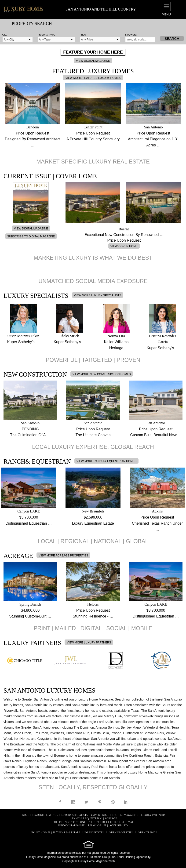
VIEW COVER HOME (124, 246)
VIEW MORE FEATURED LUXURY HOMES (93, 78)
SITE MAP (128, 822)
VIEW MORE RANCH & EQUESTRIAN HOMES (106, 461)
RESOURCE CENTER (106, 822)
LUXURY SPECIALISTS (75, 815)
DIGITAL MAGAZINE (125, 815)
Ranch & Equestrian (87, 819)
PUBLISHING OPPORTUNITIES (71, 822)
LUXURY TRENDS (146, 833)
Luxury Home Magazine (41, 857)
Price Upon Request (33, 133)
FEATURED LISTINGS (45, 815)
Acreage (111, 819)
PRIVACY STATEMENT (71, 826)
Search (172, 38)
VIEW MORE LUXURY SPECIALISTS (98, 295)
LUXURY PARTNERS (153, 815)
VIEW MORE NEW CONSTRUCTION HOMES (102, 374)
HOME (25, 815)
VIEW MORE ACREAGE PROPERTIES (63, 556)
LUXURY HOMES (40, 833)
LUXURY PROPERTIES (119, 833)
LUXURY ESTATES (93, 833)
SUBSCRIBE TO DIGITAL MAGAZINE (31, 236)
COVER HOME (100, 815)
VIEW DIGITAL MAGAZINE (93, 61)
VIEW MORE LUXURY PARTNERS (89, 643)
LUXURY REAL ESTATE (66, 833)
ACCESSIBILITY (119, 826)
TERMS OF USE (97, 826)
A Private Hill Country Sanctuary (93, 139)
